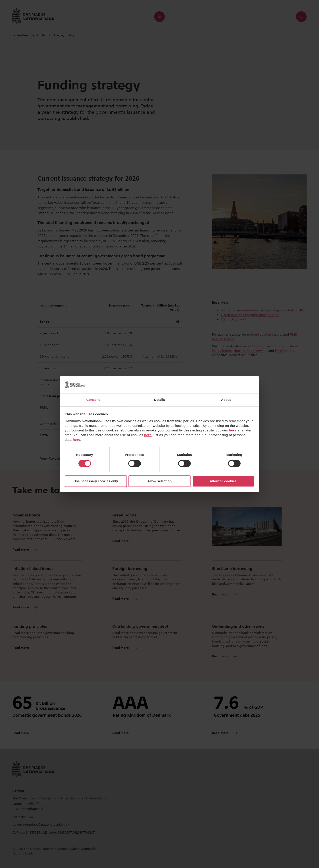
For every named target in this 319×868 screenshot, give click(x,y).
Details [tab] (159, 400)
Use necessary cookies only (96, 481)
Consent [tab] (93, 400)
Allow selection (159, 481)
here (233, 430)
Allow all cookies (223, 481)
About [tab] (226, 400)
